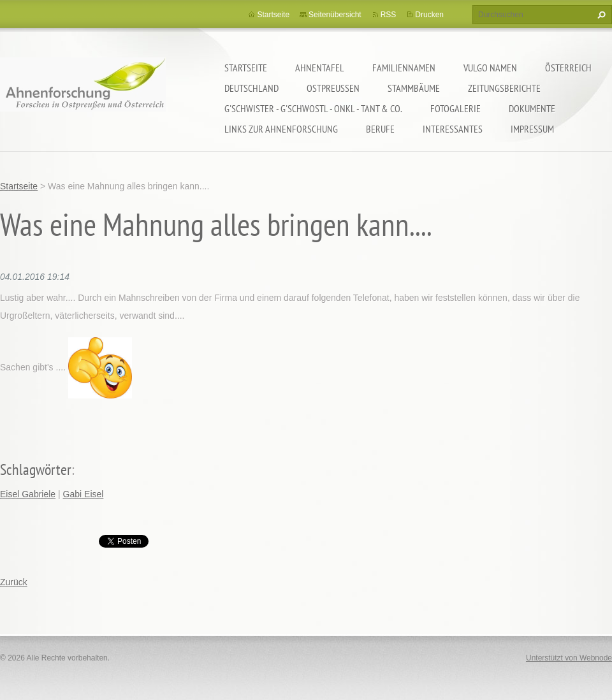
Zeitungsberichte (504, 88)
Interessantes (453, 129)
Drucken (429, 15)
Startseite (246, 68)
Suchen (600, 15)
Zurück (14, 582)
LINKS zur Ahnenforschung (281, 129)
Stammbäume (414, 88)
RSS (389, 15)
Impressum (532, 129)
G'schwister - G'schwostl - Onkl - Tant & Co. (313, 108)
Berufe (380, 129)
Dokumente (532, 108)
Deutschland (251, 88)
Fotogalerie (455, 108)
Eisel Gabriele (28, 494)
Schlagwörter (36, 470)
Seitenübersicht (335, 15)
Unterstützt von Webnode (569, 658)
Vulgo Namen (490, 68)
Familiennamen (404, 68)
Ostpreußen (333, 88)
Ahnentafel (320, 68)
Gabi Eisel (84, 494)
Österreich (568, 68)
